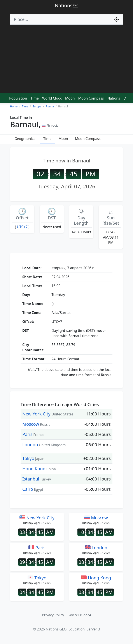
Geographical (25, 139)
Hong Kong (34, 469)
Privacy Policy (53, 615)
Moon (70, 98)
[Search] (60, 19)
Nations (114, 98)
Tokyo (28, 458)
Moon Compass (91, 98)
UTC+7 (22, 227)
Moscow (31, 424)
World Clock (52, 98)
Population (18, 98)
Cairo (28, 489)
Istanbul (31, 479)
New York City (36, 414)
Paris (27, 434)
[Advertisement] (66, 61)
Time (35, 98)
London (30, 445)
